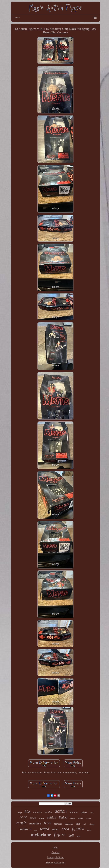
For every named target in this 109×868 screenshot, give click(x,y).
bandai (33, 818)
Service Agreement (55, 863)
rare (23, 817)
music (21, 823)
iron (78, 836)
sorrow (73, 818)
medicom (69, 824)
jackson (58, 824)
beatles (48, 812)
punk (89, 830)
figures (78, 828)
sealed (44, 829)
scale (85, 824)
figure (60, 835)
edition (52, 817)
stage (20, 813)
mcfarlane (41, 835)
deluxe (84, 812)
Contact (55, 852)
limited (63, 818)
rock (92, 813)
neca (65, 829)
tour (35, 830)
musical (26, 829)
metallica (35, 823)
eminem (38, 812)
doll (71, 836)
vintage (92, 824)
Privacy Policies (55, 858)
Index (56, 847)
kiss (28, 812)
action (61, 811)
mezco (81, 818)
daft (78, 824)
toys (48, 823)
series (55, 829)
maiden (42, 818)
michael (74, 812)
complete (89, 819)
